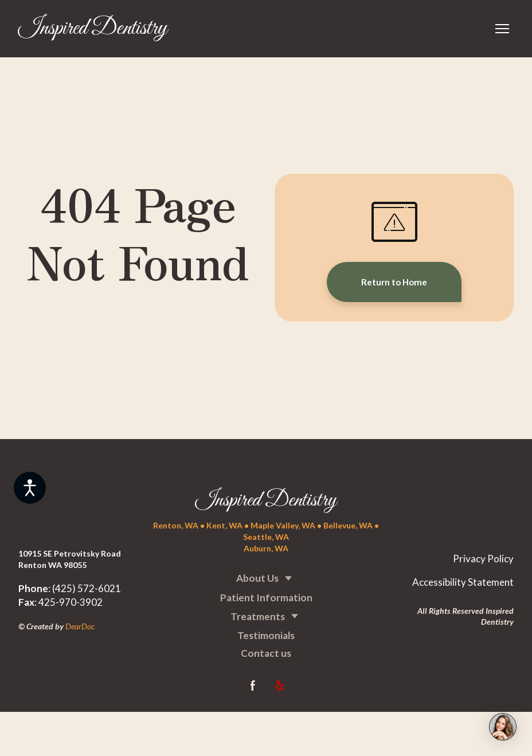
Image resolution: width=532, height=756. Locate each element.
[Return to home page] (93, 29)
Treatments (258, 616)
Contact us (266, 653)
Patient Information (266, 598)
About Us (257, 578)
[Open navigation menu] (502, 29)
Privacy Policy (483, 559)
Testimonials (266, 635)
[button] (394, 282)
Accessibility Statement (463, 582)
